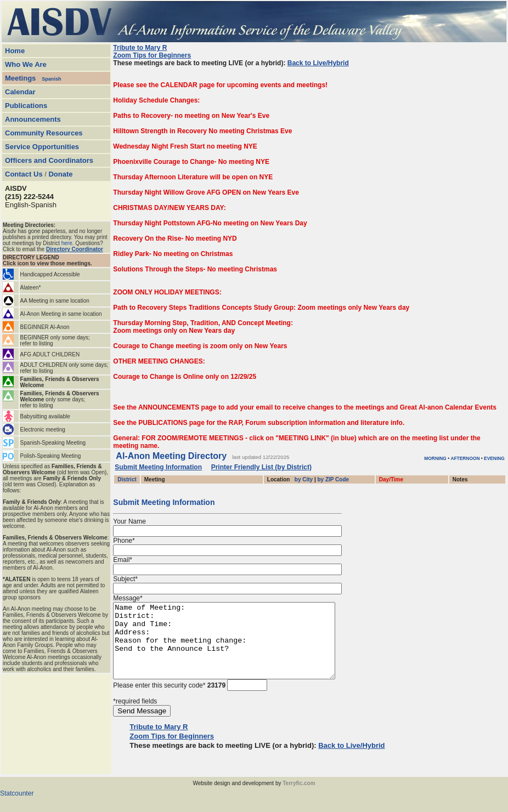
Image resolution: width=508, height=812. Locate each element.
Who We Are (26, 64)
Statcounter (17, 808)
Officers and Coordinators (49, 160)
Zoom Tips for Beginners (152, 55)
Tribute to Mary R (140, 48)
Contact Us (24, 174)
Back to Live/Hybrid (318, 63)
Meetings (20, 78)
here (67, 243)
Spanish (51, 79)
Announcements (33, 119)
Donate (60, 174)
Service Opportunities (42, 147)
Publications (26, 106)
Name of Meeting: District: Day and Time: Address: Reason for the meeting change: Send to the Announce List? (237, 648)
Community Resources (44, 133)
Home (15, 51)
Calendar (20, 92)
